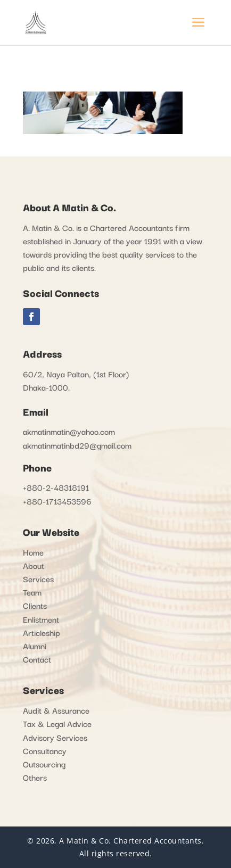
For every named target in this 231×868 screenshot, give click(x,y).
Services (38, 578)
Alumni (35, 646)
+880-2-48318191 (56, 487)
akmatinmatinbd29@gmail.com (77, 445)
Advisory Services (55, 737)
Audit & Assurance (56, 710)
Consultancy (45, 750)
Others (35, 777)
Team (32, 592)
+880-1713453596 (57, 501)
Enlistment (41, 619)
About (34, 565)
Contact (37, 659)
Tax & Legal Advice (57, 723)
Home (33, 552)
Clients (35, 605)
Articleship (42, 632)
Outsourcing (44, 764)
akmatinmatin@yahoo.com (69, 431)
